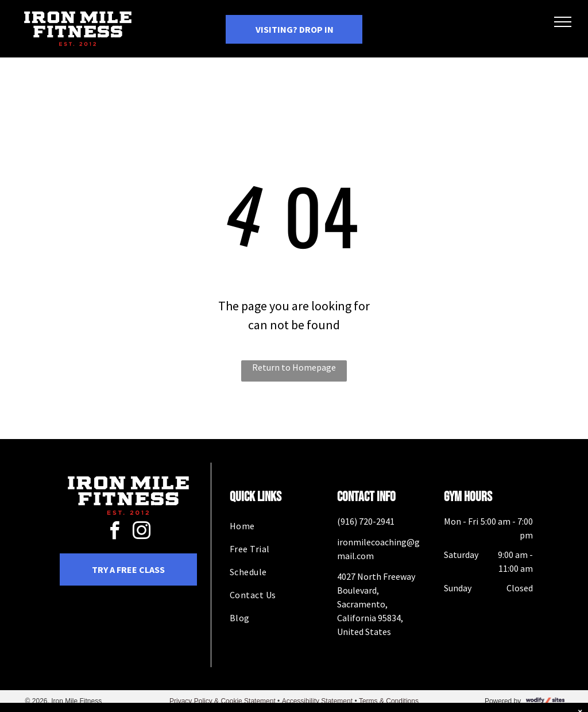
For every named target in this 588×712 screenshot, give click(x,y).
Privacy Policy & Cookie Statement (223, 701)
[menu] (563, 22)
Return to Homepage (294, 367)
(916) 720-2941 (366, 521)
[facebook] (115, 532)
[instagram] (142, 532)
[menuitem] (274, 526)
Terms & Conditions (389, 701)
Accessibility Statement (317, 701)
